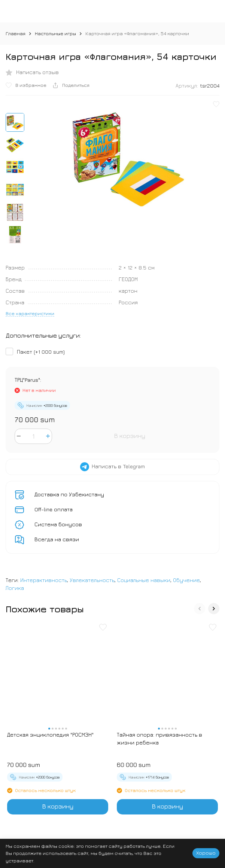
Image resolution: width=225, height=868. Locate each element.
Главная (16, 33)
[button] (200, 609)
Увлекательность (92, 580)
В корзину (130, 436)
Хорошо (206, 853)
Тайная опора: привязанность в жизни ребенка (159, 738)
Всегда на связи (57, 539)
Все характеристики (30, 313)
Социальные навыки (144, 580)
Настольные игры (55, 33)
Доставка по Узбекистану (69, 494)
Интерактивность (44, 580)
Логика (15, 588)
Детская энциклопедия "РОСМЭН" (50, 735)
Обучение (186, 580)
